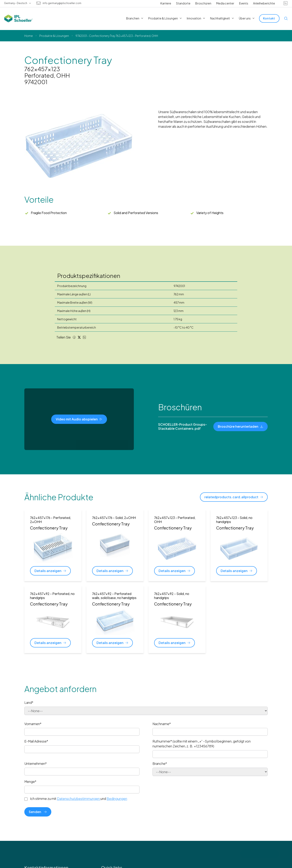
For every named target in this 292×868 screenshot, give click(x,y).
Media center (225, 3)
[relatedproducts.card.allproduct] (234, 497)
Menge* (30, 782)
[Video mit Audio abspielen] (79, 419)
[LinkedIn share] (84, 337)
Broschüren (203, 3)
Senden (38, 812)
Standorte (183, 3)
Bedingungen (117, 799)
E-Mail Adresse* (36, 741)
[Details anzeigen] (50, 571)
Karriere (166, 3)
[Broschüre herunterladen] (240, 426)
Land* (29, 702)
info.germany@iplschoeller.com (62, 3)
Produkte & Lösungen (54, 36)
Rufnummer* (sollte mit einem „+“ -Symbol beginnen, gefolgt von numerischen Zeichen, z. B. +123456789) (202, 744)
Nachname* (162, 724)
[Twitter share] (79, 337)
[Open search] (286, 18)
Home (29, 36)
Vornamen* (33, 724)
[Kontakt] (269, 18)
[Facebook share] (74, 337)
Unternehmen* (35, 764)
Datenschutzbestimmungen (79, 799)
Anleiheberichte (264, 3)
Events (244, 3)
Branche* (160, 764)
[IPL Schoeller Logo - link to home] (18, 18)
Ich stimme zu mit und (79, 799)
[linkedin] (286, 3)
